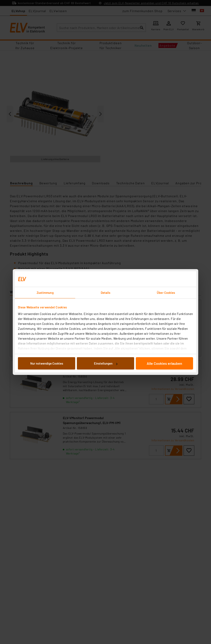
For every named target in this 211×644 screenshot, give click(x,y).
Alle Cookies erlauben (164, 363)
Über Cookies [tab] (166, 293)
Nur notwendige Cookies (47, 363)
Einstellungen (106, 363)
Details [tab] (106, 293)
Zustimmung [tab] (45, 293)
